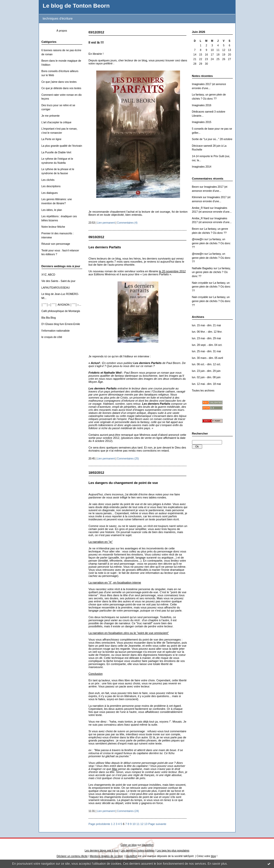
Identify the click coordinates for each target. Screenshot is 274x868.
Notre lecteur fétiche (53, 227)
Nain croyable (200, 283)
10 (134, 824)
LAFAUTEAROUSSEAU (56, 288)
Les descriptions (51, 186)
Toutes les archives (203, 391)
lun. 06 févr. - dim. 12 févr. (207, 332)
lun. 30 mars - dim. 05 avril (208, 358)
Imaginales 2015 (202, 122)
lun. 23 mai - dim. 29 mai (207, 338)
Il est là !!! (96, 42)
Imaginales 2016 (202, 105)
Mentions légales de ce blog (106, 856)
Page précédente (99, 824)
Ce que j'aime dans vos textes (59, 82)
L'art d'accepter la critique (57, 122)
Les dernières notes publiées (138, 851)
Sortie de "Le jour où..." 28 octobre (212, 139)
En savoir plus (217, 864)
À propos (62, 31)
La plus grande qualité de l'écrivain (62, 146)
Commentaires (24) (128, 811)
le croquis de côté (52, 337)
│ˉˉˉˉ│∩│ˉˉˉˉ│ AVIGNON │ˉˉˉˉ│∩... (61, 305)
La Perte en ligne (52, 139)
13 (146, 824)
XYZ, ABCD (48, 275)
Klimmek (197, 197)
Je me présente (51, 116)
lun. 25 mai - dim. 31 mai (207, 351)
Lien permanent (106, 223)
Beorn (196, 187)
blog (213, 856)
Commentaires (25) (128, 459)
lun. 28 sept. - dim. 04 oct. (207, 345)
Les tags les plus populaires (173, 851)
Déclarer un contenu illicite (72, 856)
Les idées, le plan (52, 210)
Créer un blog (129, 845)
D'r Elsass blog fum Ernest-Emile (61, 324)
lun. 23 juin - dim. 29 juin (206, 371)
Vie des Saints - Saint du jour (59, 281)
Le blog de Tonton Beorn (76, 6)
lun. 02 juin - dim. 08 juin (206, 377)
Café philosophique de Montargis (61, 311)
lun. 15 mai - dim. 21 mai (207, 325)
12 (142, 824)
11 (138, 824)
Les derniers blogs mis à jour (102, 851)
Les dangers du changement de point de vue (123, 483)
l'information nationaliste (56, 331)
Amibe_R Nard (201, 208)
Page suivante (157, 824)
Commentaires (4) (127, 223)
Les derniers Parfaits (105, 247)
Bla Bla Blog (49, 318)
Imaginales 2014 (202, 167)
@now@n (198, 239)
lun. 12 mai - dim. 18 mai (207, 384)
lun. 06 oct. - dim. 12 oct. (207, 364)
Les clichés (48, 180)
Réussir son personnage (56, 244)
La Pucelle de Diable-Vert (56, 152)
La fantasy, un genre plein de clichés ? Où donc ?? (211, 243)
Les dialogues (50, 193)
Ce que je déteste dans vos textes (61, 88)
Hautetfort (148, 845)
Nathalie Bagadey (202, 268)
